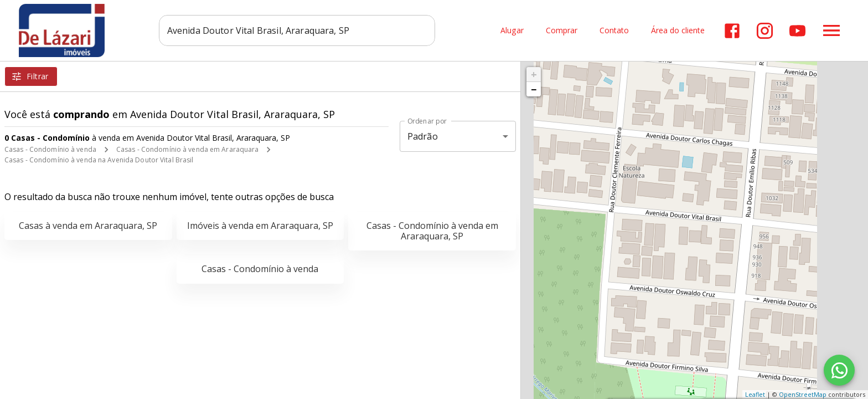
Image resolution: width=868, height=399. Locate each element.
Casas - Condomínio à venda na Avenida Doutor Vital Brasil (99, 160)
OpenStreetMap (803, 394)
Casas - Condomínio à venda (50, 149)
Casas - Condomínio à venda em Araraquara (188, 149)
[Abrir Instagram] (765, 31)
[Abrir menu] (831, 30)
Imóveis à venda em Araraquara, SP (260, 226)
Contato (614, 31)
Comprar (562, 31)
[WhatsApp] (839, 370)
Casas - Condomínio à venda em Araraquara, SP (432, 231)
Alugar (512, 31)
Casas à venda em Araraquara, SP (88, 226)
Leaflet (755, 394)
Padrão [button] (423, 136)
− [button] (534, 89)
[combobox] (299, 30)
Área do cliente (678, 31)
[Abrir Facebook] (732, 31)
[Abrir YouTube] (797, 31)
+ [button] (534, 74)
